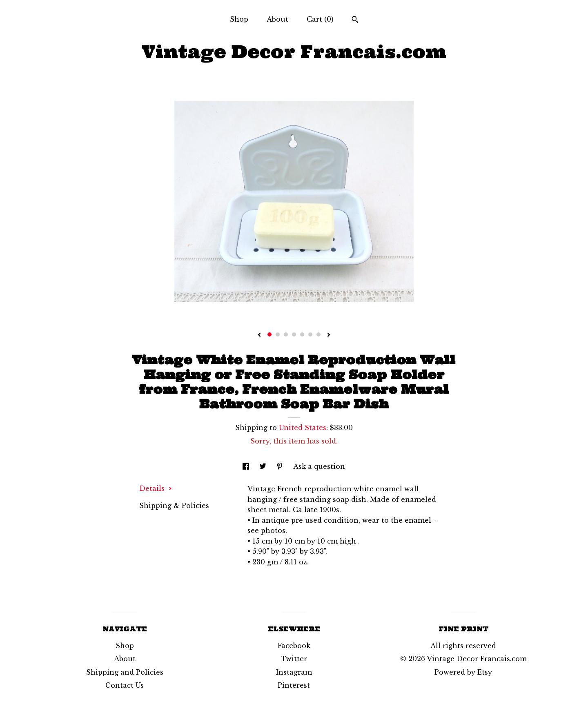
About (277, 19)
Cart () (320, 19)
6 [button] (310, 334)
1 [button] (269, 334)
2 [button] (278, 334)
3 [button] (286, 334)
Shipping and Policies (125, 672)
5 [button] (302, 334)
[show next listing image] (329, 335)
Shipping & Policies (174, 506)
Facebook (294, 646)
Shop (239, 19)
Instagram (294, 672)
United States (303, 428)
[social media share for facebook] (247, 466)
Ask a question (319, 466)
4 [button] (294, 334)
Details (156, 488)
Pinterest (294, 685)
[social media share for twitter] (264, 466)
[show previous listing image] (259, 335)
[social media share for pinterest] (281, 466)
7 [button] (318, 334)
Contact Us (125, 685)
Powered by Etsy (463, 672)
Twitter (294, 659)
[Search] (355, 20)
